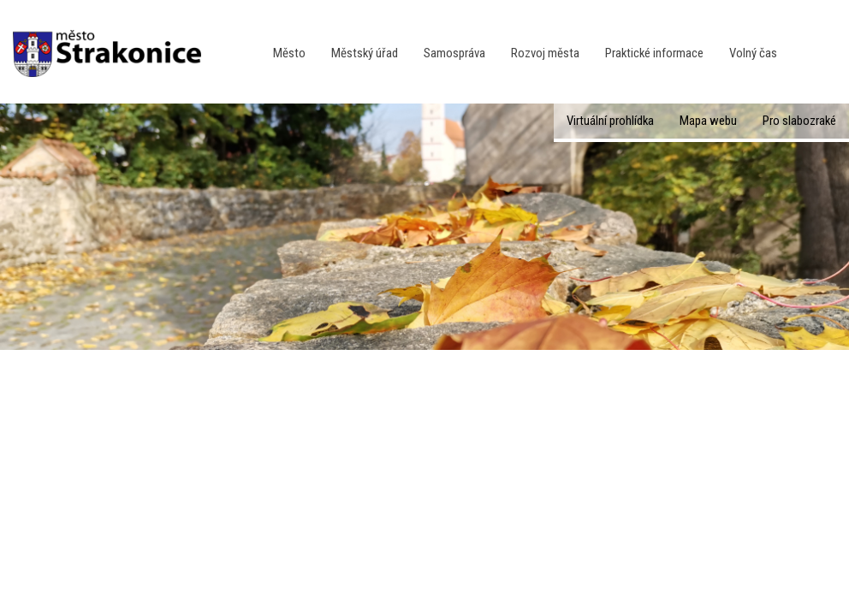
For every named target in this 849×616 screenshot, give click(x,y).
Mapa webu (708, 121)
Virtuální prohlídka (610, 121)
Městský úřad (365, 53)
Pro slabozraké (799, 121)
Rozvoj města (545, 53)
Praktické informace (654, 53)
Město (289, 53)
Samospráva (454, 53)
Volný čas (753, 53)
